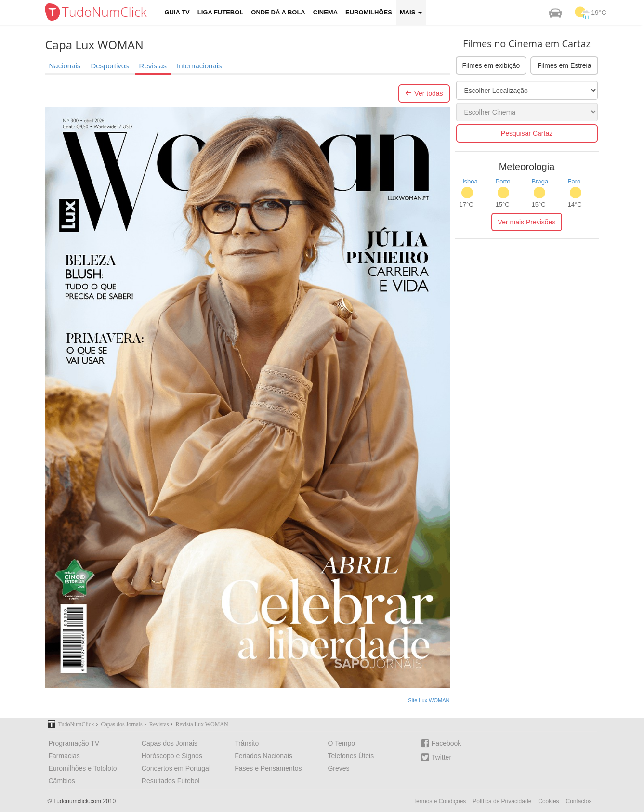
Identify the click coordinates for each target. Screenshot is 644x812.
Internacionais (199, 66)
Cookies (548, 801)
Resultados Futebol (171, 781)
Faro (574, 181)
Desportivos (110, 66)
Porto (503, 181)
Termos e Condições (440, 801)
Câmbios (62, 781)
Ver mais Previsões (527, 222)
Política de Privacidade (502, 801)
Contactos (578, 801)
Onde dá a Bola (278, 12)
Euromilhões (369, 12)
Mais (411, 12)
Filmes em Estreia (564, 65)
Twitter (436, 757)
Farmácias (64, 756)
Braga (540, 181)
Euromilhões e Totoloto (83, 768)
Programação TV (74, 743)
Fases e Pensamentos (268, 768)
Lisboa (469, 181)
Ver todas (424, 93)
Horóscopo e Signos (172, 756)
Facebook (441, 743)
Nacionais (65, 66)
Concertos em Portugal (176, 768)
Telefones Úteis (351, 756)
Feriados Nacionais (263, 756)
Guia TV (177, 12)
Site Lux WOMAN (429, 700)
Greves (338, 768)
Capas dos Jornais (170, 743)
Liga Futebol (221, 12)
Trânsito (247, 743)
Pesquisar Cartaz (527, 133)
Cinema (325, 12)
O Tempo (341, 743)
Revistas (153, 66)
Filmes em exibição (491, 65)
